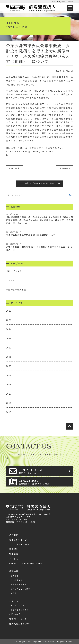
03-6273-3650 (45, 482)
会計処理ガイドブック (20, 624)
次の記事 (64, 168)
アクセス (14, 559)
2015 (9, 412)
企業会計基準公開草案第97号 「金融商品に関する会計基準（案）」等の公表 (40, 247)
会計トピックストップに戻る (39, 183)
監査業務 (15, 576)
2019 (9, 375)
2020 (9, 366)
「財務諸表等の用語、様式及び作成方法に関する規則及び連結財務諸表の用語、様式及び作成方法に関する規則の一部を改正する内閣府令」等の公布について (40, 219)
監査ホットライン (18, 619)
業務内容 (14, 571)
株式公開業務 (17, 580)
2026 (9, 311)
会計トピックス (14, 271)
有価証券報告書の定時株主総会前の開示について (40, 234)
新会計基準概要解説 (16, 289)
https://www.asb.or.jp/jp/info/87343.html (30, 151)
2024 (9, 329)
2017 (9, 394)
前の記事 (15, 168)
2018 (9, 384)
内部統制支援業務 (19, 585)
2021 (9, 357)
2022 (9, 348)
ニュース (10, 280)
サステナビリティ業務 (21, 589)
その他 (14, 593)
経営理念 (14, 549)
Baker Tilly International (62, 2)
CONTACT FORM (45, 471)
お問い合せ (15, 614)
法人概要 (14, 535)
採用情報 (14, 554)
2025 (9, 320)
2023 (9, 338)
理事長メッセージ (18, 540)
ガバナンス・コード (19, 544)
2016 (9, 403)
